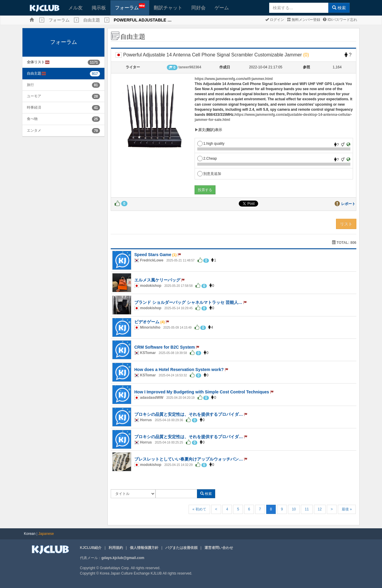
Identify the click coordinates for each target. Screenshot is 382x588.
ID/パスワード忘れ (340, 20)
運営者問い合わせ (219, 548)
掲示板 (99, 8)
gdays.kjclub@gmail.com (123, 558)
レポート (348, 204)
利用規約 (116, 548)
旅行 (30, 85)
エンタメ (34, 130)
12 (320, 509)
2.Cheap (207, 158)
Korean (30, 534)
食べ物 (32, 119)
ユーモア (34, 96)
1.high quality (211, 144)
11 (307, 509)
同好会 (198, 8)
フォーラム (130, 7)
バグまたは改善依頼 (181, 548)
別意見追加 (209, 174)
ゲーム (222, 8)
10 (294, 509)
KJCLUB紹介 (91, 548)
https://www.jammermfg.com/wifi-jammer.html (234, 79)
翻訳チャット (168, 8)
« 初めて (199, 509)
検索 (339, 8)
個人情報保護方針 (144, 548)
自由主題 (92, 20)
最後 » (347, 509)
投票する (205, 190)
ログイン (275, 20)
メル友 (76, 8)
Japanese (46, 534)
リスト (346, 224)
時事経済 (34, 107)
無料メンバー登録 (304, 20)
